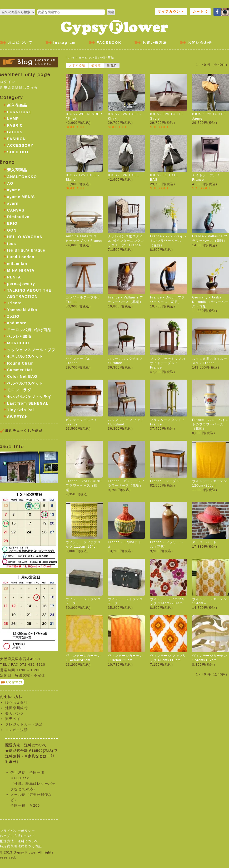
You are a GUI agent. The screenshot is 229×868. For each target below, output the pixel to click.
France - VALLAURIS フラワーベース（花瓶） (84, 486)
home (70, 57)
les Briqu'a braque (26, 250)
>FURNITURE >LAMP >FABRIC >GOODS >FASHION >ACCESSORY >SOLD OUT (18, 12)
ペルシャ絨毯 (19, 336)
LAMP (13, 119)
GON (12, 230)
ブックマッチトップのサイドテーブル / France (168, 363)
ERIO (12, 223)
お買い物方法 (155, 43)
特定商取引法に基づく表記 (21, 846)
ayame (14, 190)
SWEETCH (18, 417)
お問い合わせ (200, 43)
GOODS (15, 132)
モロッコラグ (19, 390)
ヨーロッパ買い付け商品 (96, 57)
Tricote (14, 303)
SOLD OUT (18, 152)
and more (17, 323)
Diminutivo (18, 217)
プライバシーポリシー (18, 831)
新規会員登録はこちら (19, 87)
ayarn (13, 203)
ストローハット (204, 542)
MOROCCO (18, 343)
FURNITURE (19, 112)
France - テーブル (165, 481)
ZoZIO (13, 316)
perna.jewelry (21, 284)
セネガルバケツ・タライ (29, 397)
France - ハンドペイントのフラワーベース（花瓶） (168, 241)
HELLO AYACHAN (25, 237)
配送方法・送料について (19, 841)
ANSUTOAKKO (22, 177)
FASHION (16, 139)
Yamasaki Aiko (22, 310)
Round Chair (20, 363)
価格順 (96, 65)
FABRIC (15, 125)
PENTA (14, 277)
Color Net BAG (22, 376)
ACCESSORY (20, 145)
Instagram (65, 43)
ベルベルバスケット (25, 383)
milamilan (17, 264)
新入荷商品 (17, 105)
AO (10, 183)
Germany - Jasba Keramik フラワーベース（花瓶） (210, 302)
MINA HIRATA (21, 270)
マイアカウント (171, 12)
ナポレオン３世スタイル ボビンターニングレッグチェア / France (126, 241)
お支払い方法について (18, 836)
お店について (20, 43)
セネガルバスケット (25, 356)
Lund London (21, 257)
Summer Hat (20, 370)
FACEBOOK (109, 43)
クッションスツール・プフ (31, 350)
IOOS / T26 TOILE (124, 175)
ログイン (8, 82)
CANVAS (16, 210)
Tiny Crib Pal (21, 410)
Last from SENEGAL (28, 403)
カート (200, 12)
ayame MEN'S (21, 197)
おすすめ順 (77, 65)
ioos (12, 244)
